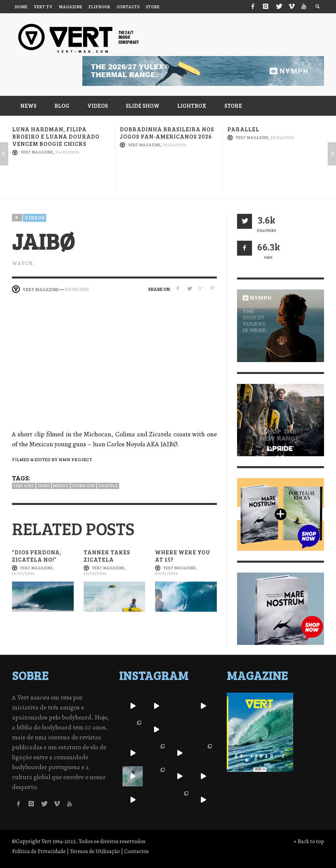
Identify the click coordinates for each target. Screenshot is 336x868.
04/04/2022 (77, 289)
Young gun (84, 486)
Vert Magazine (37, 152)
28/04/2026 (282, 137)
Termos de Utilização (95, 851)
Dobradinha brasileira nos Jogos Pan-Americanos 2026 (167, 133)
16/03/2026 (23, 574)
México (61, 486)
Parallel (243, 129)
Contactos (136, 851)
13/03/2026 (95, 574)
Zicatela (108, 486)
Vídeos (35, 217)
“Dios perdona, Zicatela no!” (37, 556)
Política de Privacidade (39, 851)
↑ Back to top (309, 841)
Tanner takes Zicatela (107, 556)
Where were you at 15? (183, 556)
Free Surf (24, 486)
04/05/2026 (67, 152)
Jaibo (44, 486)
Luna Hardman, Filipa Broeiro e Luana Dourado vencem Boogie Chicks (56, 136)
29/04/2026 (175, 145)
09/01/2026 (167, 574)
